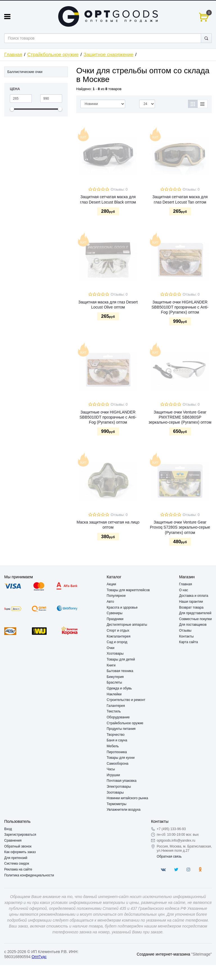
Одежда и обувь (119, 688)
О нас (184, 590)
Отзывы (185, 631)
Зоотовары (115, 792)
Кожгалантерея (119, 636)
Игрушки (113, 775)
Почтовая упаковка (121, 781)
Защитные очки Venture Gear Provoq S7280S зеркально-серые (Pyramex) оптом (180, 527)
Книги (111, 665)
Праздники (115, 619)
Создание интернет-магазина (163, 954)
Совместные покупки (195, 619)
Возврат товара (191, 607)
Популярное (116, 596)
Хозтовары (115, 654)
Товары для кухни (121, 758)
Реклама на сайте (18, 869)
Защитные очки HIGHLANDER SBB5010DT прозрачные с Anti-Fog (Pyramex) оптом (180, 307)
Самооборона (117, 764)
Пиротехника (117, 752)
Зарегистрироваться (20, 835)
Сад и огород (117, 642)
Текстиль (114, 711)
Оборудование (118, 717)
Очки (111, 648)
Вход (8, 829)
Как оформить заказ (20, 852)
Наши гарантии (191, 602)
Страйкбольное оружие (53, 55)
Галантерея (116, 706)
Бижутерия (115, 677)
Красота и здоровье (122, 607)
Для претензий (16, 858)
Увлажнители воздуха (123, 810)
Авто (110, 602)
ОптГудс (39, 957)
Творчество (115, 735)
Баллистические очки (25, 72)
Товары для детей (121, 659)
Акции (111, 584)
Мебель (113, 746)
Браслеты (114, 682)
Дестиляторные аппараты (127, 625)
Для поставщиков (193, 625)
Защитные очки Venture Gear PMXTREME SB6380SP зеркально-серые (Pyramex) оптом (180, 417)
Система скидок (17, 864)
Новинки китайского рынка (127, 798)
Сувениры (114, 613)
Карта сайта (189, 642)
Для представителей (195, 613)
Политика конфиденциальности (29, 875)
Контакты (186, 636)
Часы (111, 769)
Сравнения (13, 840)
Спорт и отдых (118, 631)
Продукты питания (121, 729)
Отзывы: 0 (119, 189)
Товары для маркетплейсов (128, 590)
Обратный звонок (18, 846)
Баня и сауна (117, 740)
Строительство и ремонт (126, 700)
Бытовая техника (120, 671)
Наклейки (114, 694)
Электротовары (119, 787)
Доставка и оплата (194, 596)
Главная (13, 55)
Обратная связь (169, 856)
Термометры (116, 804)
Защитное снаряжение (108, 55)
